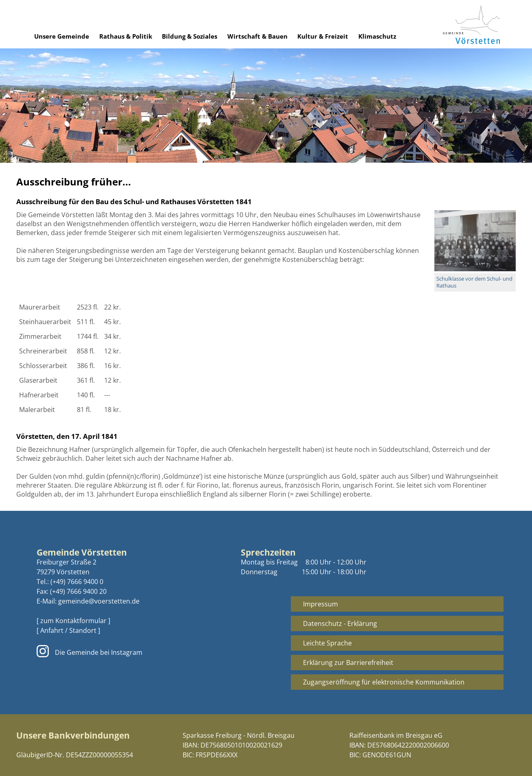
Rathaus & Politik (126, 36)
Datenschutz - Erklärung (340, 623)
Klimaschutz (377, 36)
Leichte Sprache (327, 643)
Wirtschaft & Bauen (257, 36)
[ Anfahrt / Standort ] (68, 630)
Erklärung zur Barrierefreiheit (348, 663)
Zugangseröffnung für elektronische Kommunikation (384, 682)
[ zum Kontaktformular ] (73, 621)
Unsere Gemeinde (62, 36)
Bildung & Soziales (190, 36)
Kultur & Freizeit (323, 36)
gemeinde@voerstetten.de (99, 601)
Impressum (321, 604)
